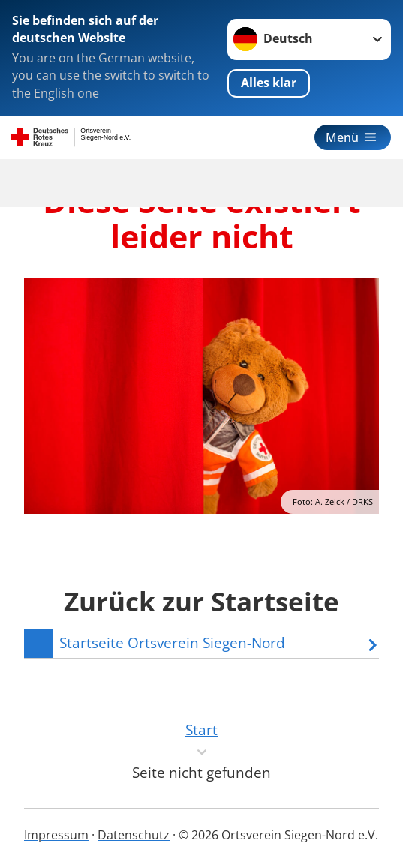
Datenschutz (134, 835)
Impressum (56, 835)
